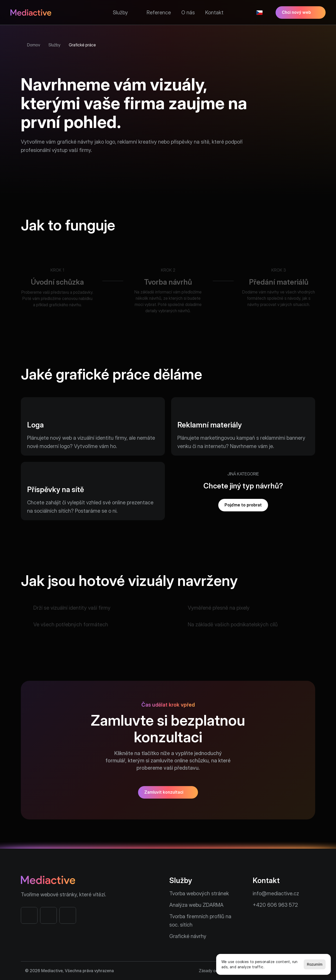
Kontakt (214, 13)
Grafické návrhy (188, 936)
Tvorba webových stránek (199, 893)
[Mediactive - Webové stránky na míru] (31, 13)
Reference (159, 13)
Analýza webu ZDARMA (196, 905)
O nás (188, 13)
